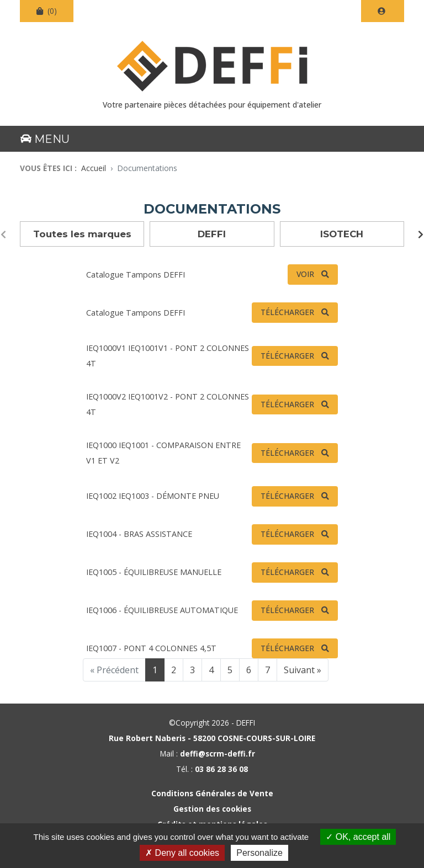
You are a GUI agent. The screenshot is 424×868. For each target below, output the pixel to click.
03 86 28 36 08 (221, 769)
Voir (305, 274)
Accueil (94, 168)
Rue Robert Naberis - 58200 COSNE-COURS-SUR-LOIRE (212, 738)
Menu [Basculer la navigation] (45, 139)
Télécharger (287, 312)
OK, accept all (358, 837)
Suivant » (303, 670)
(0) (47, 11)
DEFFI (212, 234)
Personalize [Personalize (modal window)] (259, 853)
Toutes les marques (82, 234)
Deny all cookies (182, 853)
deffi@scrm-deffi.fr (218, 753)
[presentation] (3, 235)
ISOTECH (342, 234)
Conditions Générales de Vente (212, 793)
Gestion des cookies (212, 809)
